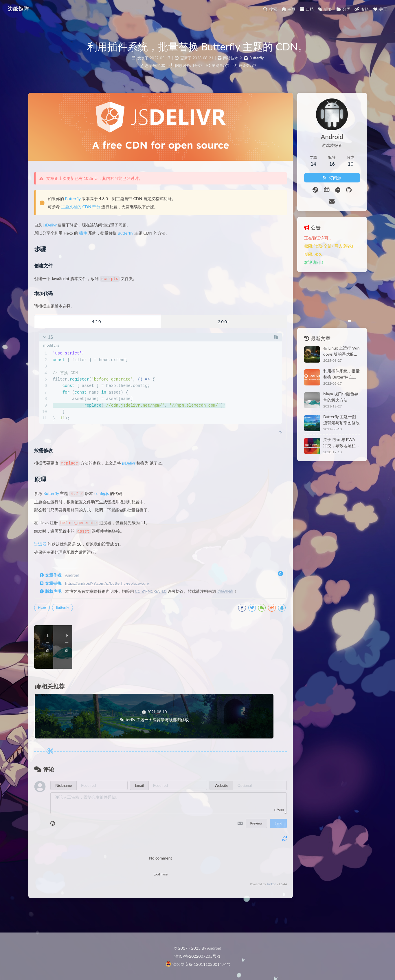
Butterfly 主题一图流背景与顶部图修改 (334, 408)
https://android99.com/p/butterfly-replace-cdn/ (113, 589)
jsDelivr (56, 232)
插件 (89, 240)
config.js (107, 500)
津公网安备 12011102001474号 (198, 964)
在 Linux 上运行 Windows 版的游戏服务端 (332, 340)
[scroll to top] (261, 440)
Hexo (48, 614)
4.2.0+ (97, 329)
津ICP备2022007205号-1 (197, 956)
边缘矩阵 (231, 597)
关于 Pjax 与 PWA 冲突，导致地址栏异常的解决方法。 (334, 431)
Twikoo (252, 904)
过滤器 (46, 550)
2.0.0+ (210, 329)
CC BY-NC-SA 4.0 (156, 597)
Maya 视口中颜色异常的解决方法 (333, 385)
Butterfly (257, 58)
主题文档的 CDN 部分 (86, 214)
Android (78, 581)
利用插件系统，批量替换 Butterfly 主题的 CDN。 (334, 363)
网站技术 (230, 58)
